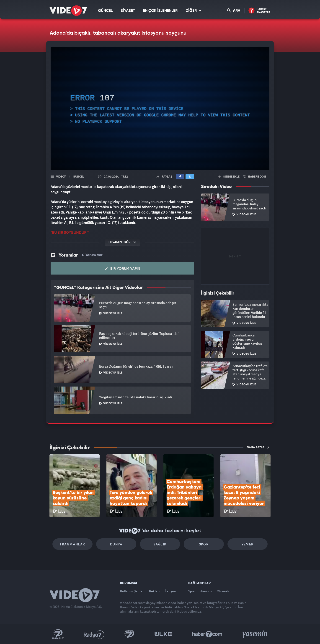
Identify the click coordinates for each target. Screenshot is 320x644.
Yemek (248, 544)
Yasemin (255, 634)
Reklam (155, 591)
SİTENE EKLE (229, 177)
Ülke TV (163, 634)
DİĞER (193, 11)
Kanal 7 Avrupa (129, 634)
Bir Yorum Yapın (123, 269)
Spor (204, 544)
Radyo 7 (94, 634)
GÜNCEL (105, 11)
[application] (160, 109)
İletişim (170, 591)
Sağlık (160, 544)
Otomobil (224, 591)
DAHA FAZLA (258, 447)
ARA (234, 11)
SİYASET (128, 11)
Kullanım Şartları (132, 591)
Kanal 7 (58, 634)
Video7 (61, 177)
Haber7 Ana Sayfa (259, 11)
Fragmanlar (73, 544)
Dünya (116, 544)
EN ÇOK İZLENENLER (160, 11)
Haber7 (207, 634)
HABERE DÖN (254, 177)
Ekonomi (206, 591)
